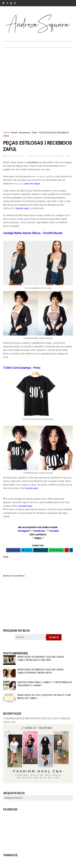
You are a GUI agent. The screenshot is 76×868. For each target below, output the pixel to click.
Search (54, 637)
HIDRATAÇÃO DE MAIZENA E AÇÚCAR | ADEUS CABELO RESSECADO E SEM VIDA (41, 658)
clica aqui (19, 184)
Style (35, 133)
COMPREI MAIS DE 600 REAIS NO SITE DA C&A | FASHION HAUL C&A (37, 720)
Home (6, 133)
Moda (14, 133)
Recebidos (25, 133)
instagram (41, 177)
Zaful (56, 163)
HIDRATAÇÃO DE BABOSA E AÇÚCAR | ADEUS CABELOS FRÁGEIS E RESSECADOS (40, 671)
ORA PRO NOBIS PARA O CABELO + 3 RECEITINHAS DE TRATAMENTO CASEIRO (45, 684)
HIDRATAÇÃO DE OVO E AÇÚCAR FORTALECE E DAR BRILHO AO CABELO (44, 697)
